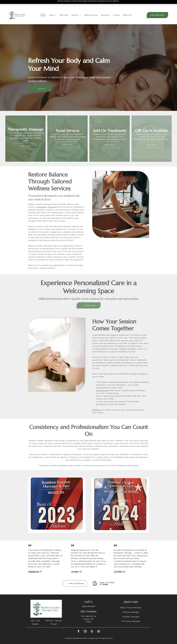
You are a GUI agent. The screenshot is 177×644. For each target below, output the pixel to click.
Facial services (103, 390)
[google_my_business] (99, 632)
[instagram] (85, 632)
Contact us (97, 410)
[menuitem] (43, 15)
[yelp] (92, 632)
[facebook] (78, 632)
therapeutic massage (46, 207)
